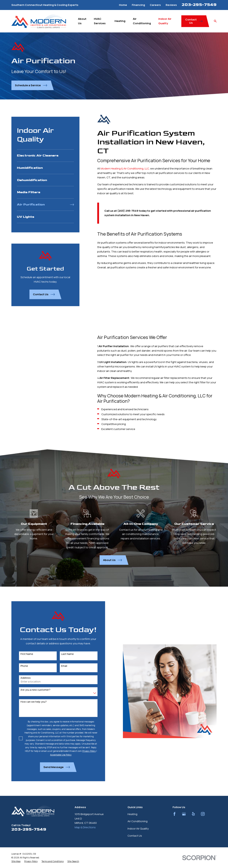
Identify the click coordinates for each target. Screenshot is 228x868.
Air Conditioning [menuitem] (142, 21)
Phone (20, 666)
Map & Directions (85, 827)
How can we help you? (30, 702)
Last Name (64, 654)
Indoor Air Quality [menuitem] (165, 21)
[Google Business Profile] (184, 814)
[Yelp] (193, 814)
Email (60, 666)
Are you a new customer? (32, 690)
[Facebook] (174, 814)
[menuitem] (46, 156)
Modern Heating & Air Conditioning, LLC (125, 168)
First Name (23, 654)
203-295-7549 (199, 5)
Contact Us (135, 836)
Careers (155, 5)
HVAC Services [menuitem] (100, 21)
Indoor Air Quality (138, 829)
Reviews (171, 5)
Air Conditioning (138, 821)
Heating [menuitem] (120, 21)
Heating (132, 814)
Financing (138, 5)
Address (22, 678)
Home (123, 5)
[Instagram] (203, 814)
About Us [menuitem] (82, 21)
